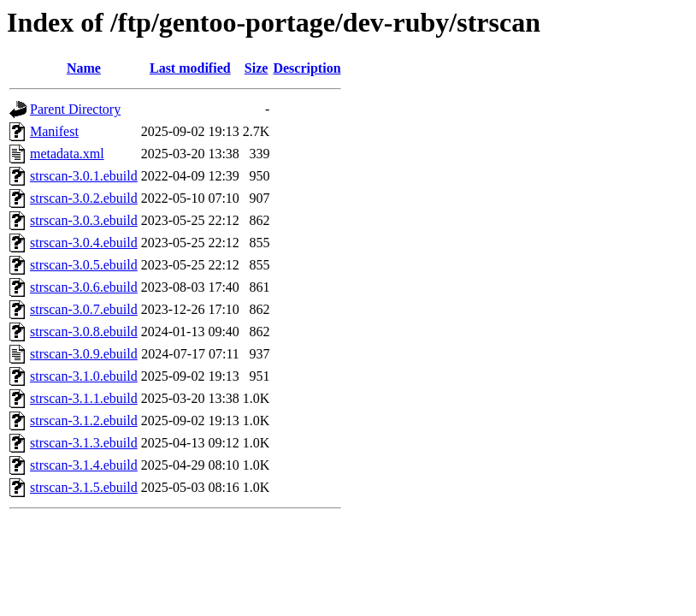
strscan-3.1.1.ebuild (84, 398)
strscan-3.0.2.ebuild (84, 198)
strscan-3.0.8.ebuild (84, 332)
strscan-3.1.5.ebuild (84, 487)
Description (307, 68)
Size (257, 68)
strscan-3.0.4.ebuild (84, 243)
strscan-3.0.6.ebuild (84, 287)
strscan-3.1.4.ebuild (84, 465)
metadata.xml (67, 154)
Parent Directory (75, 109)
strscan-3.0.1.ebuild (84, 176)
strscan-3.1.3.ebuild (84, 443)
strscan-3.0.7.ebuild (84, 309)
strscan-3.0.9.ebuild (84, 354)
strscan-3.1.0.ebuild (84, 376)
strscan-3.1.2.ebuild (84, 421)
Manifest (54, 131)
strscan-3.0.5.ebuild (84, 265)
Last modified (190, 68)
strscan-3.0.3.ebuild (84, 220)
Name (84, 68)
